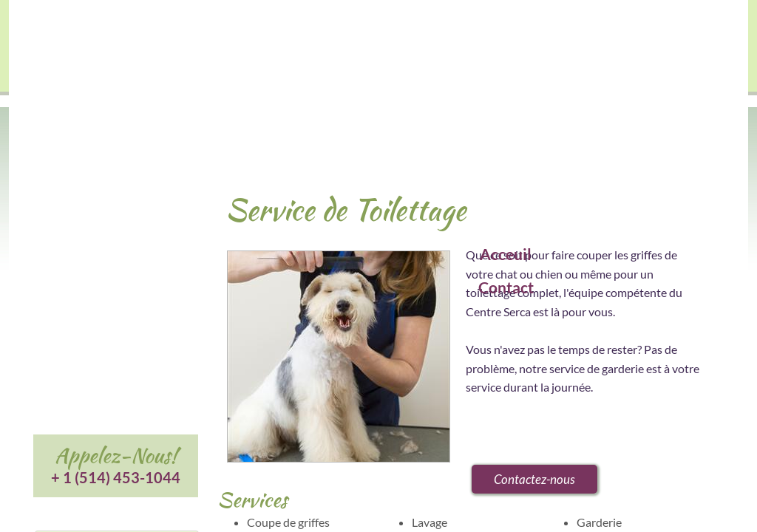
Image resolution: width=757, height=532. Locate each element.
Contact (506, 287)
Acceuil (506, 254)
